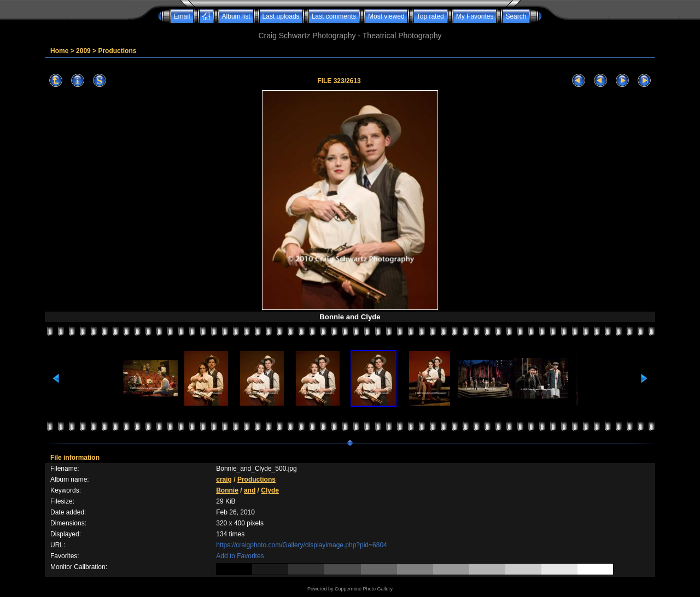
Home (59, 51)
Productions (117, 51)
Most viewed (386, 16)
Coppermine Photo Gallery (364, 589)
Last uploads (281, 16)
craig (224, 479)
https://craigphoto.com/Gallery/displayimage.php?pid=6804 (302, 545)
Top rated (430, 16)
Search (516, 16)
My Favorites (475, 16)
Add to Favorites (240, 556)
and (250, 490)
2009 (83, 51)
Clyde (270, 490)
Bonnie (227, 490)
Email (182, 16)
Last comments (334, 16)
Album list (236, 16)
